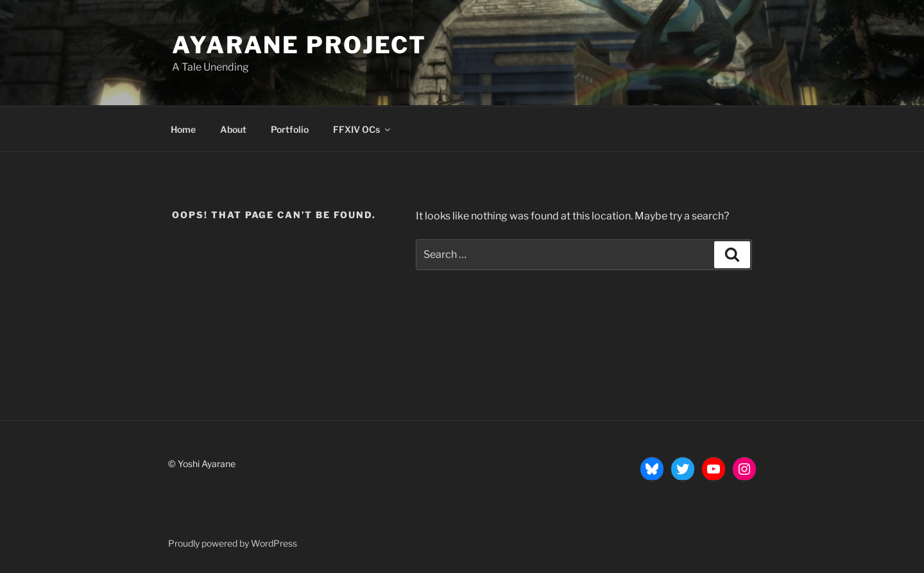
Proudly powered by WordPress (233, 543)
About (233, 129)
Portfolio (290, 129)
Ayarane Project (299, 45)
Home (183, 129)
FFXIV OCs (363, 129)
